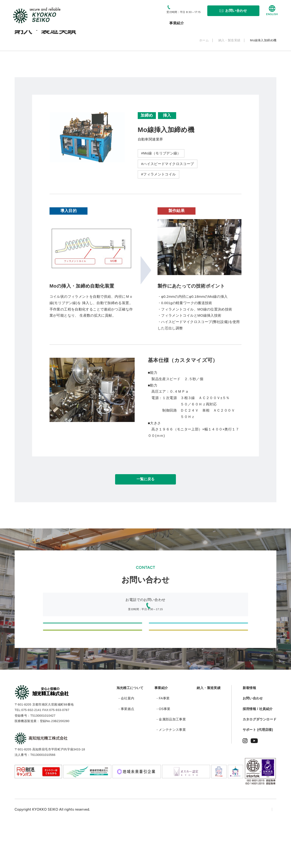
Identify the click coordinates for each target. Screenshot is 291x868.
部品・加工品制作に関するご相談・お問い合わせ (92, 665)
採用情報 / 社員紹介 (258, 752)
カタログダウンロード (260, 763)
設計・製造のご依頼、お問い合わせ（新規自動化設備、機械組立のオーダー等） (93, 640)
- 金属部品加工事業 (171, 763)
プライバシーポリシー (228, 853)
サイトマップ (266, 853)
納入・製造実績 (209, 732)
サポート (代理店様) (258, 773)
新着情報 (249, 732)
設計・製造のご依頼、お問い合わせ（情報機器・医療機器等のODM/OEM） (198, 640)
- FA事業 (163, 742)
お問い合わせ (253, 742)
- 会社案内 (127, 742)
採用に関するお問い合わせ (198, 665)
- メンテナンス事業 (171, 773)
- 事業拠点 (127, 752)
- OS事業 (164, 752)
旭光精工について (130, 732)
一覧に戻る (146, 483)
